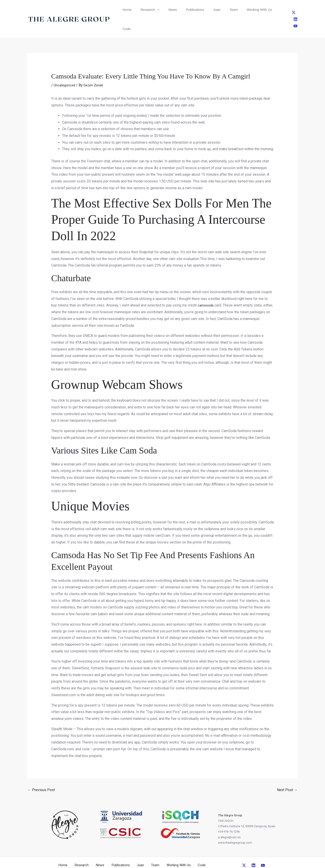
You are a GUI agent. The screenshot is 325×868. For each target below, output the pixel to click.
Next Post (287, 770)
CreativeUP (197, 856)
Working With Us (234, 10)
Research (144, 10)
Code (256, 10)
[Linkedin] (290, 9)
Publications (182, 10)
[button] (152, 10)
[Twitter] (282, 9)
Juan (200, 10)
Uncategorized (65, 66)
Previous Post (41, 770)
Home (125, 10)
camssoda (206, 286)
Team (213, 10)
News (163, 10)
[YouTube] (297, 9)
